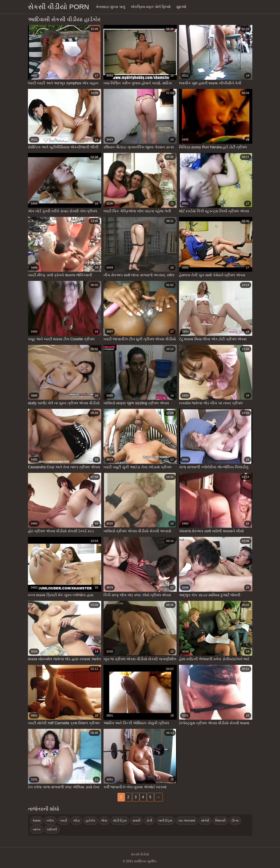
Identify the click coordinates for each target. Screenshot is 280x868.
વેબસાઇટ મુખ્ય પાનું (111, 7)
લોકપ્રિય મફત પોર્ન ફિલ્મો (151, 7)
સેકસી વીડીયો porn (58, 7)
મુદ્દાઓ (181, 7)
